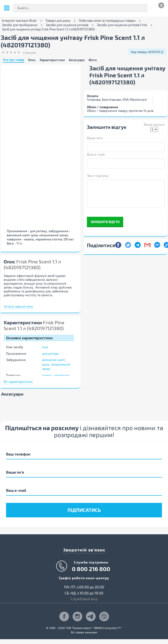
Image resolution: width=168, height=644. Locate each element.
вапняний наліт (53, 360)
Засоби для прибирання (20, 25)
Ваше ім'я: (95, 138)
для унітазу (50, 354)
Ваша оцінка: (154, 124)
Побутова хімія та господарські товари (107, 21)
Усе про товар (14, 60)
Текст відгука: (98, 176)
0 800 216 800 (91, 569)
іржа (46, 364)
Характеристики (52, 60)
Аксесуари (77, 60)
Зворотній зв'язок (84, 550)
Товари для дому (58, 21)
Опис (32, 60)
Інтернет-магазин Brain (19, 21)
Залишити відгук (105, 222)
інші (45, 347)
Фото (93, 60)
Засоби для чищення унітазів (67, 25)
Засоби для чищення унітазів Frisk (122, 25)
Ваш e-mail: (96, 154)
